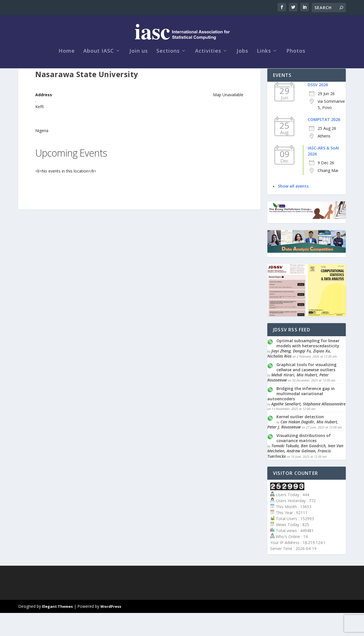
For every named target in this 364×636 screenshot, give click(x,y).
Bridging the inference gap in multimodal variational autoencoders (301, 417)
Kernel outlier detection (300, 440)
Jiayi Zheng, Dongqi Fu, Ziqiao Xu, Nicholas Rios (299, 377)
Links (264, 63)
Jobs (242, 63)
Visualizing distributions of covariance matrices (304, 461)
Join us (139, 63)
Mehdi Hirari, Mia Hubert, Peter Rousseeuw (298, 400)
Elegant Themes (57, 629)
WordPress (111, 629)
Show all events (293, 209)
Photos (296, 63)
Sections (168, 63)
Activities (208, 63)
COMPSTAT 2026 (324, 142)
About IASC (99, 63)
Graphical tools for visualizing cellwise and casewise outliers (306, 390)
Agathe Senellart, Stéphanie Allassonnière (308, 427)
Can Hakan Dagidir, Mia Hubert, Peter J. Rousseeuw (303, 447)
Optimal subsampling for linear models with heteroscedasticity (308, 366)
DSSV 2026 (318, 108)
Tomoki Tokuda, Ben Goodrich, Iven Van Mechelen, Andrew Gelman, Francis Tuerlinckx (305, 474)
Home (67, 63)
